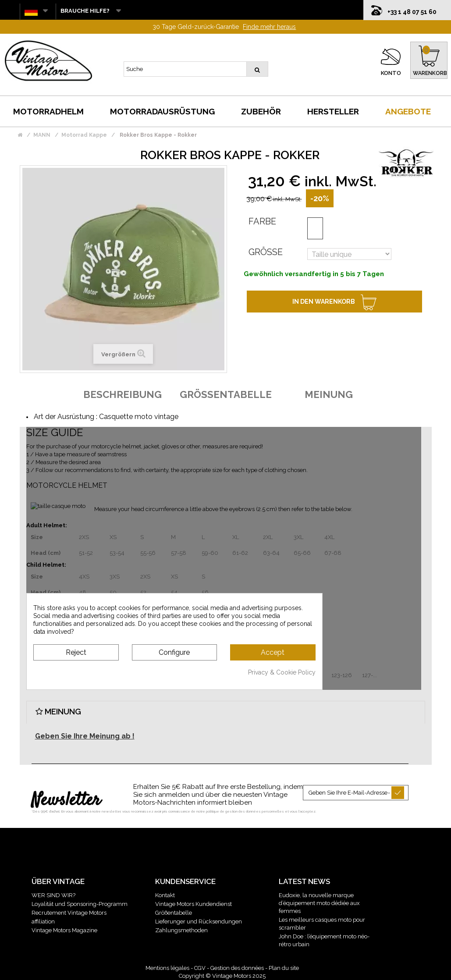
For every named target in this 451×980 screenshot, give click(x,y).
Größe (266, 252)
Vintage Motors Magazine (64, 930)
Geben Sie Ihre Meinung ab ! (85, 736)
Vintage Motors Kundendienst (194, 904)
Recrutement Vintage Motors (69, 913)
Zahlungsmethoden (181, 930)
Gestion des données (237, 968)
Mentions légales (167, 968)
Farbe (262, 221)
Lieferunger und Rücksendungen (199, 921)
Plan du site (284, 968)
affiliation (43, 921)
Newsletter (66, 801)
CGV (200, 968)
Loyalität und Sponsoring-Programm (80, 904)
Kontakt (165, 895)
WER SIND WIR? (53, 895)
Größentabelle (174, 913)
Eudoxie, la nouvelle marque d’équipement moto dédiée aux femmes (319, 903)
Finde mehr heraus (269, 27)
